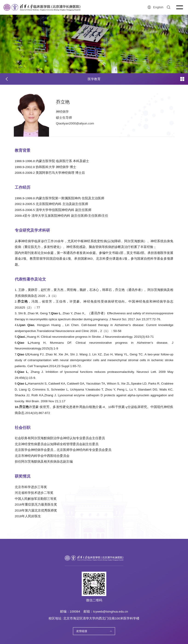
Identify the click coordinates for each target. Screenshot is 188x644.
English (155, 7)
